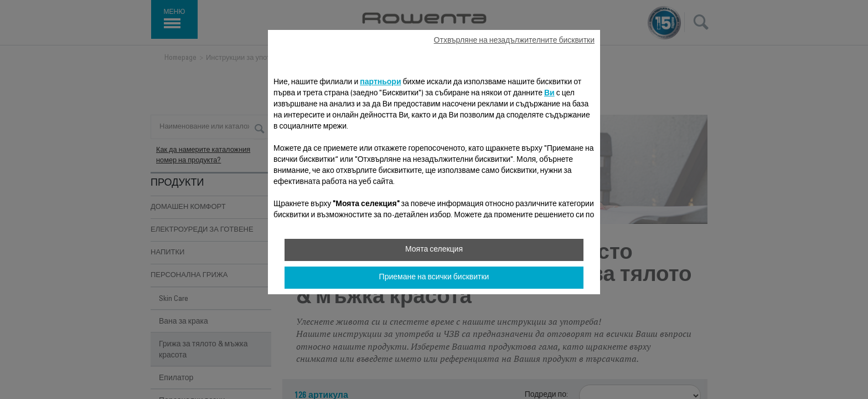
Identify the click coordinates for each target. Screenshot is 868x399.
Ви (549, 94)
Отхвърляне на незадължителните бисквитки (514, 41)
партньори (380, 83)
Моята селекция (434, 250)
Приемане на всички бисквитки (434, 278)
